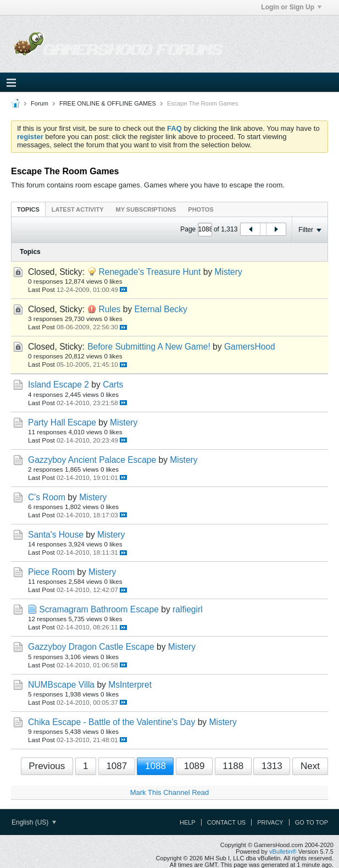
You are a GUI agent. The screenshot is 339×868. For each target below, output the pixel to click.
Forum (40, 103)
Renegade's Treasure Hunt (149, 272)
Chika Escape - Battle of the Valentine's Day (112, 722)
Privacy (270, 822)
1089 (194, 766)
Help (188, 822)
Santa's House (56, 535)
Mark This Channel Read (170, 792)
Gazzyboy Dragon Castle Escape (91, 647)
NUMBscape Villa (61, 685)
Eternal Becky (161, 309)
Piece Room (51, 572)
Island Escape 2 (59, 385)
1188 (233, 766)
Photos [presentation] (201, 209)
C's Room (47, 497)
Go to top (312, 822)
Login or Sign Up (291, 7)
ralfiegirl (188, 609)
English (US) (34, 822)
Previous (47, 766)
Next (310, 766)
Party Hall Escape (62, 422)
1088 (155, 766)
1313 (272, 766)
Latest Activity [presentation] (78, 209)
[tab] (28, 209)
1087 (116, 766)
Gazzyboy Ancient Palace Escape (92, 460)
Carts (113, 385)
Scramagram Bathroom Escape (99, 609)
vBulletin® (283, 852)
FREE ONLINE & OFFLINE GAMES (108, 103)
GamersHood (250, 347)
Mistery (229, 272)
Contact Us (227, 822)
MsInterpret (130, 685)
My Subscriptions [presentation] (146, 209)
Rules (109, 309)
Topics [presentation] (28, 209)
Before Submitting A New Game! (149, 347)
